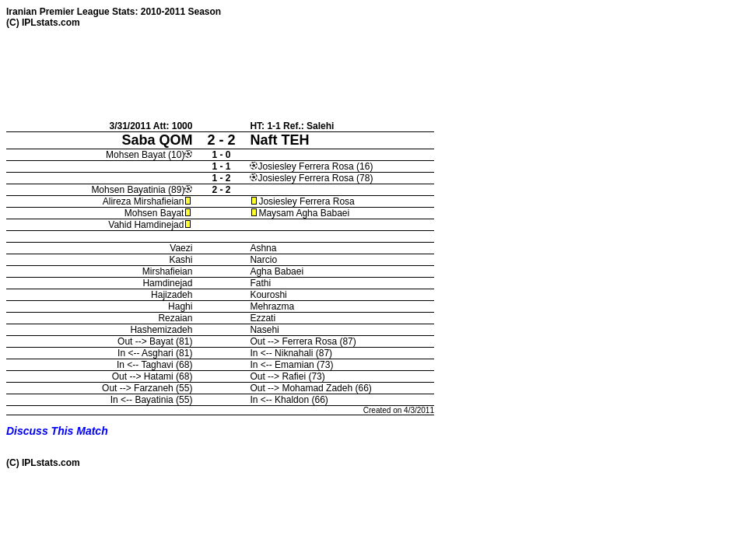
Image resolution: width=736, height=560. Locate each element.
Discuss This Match (57, 431)
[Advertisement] (289, 74)
